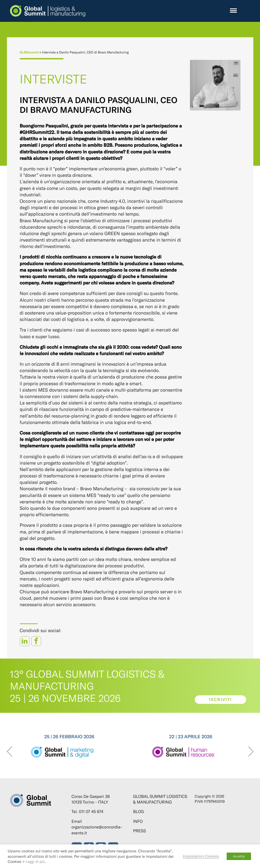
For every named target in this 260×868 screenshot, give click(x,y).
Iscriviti (220, 700)
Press (140, 831)
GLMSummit (29, 52)
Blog (139, 812)
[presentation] (9, 752)
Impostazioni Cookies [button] (201, 856)
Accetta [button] (239, 856)
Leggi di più (35, 861)
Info (138, 821)
